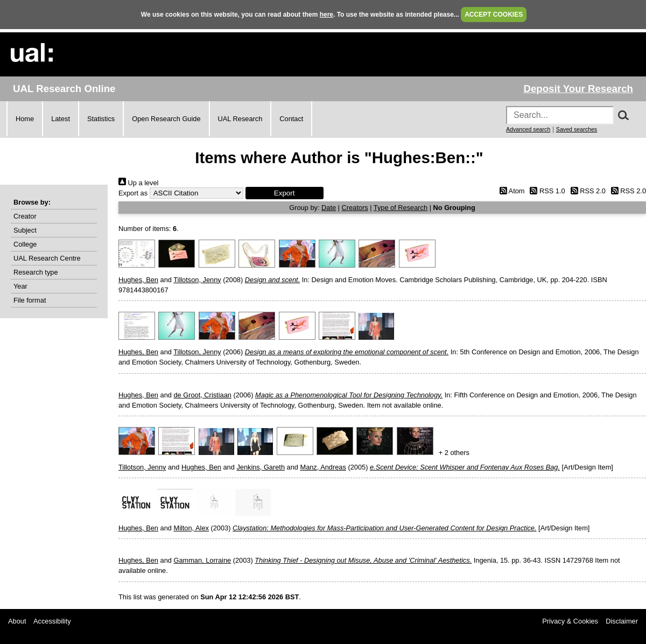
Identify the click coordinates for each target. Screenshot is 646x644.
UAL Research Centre (47, 258)
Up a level (138, 183)
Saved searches (577, 129)
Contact (291, 119)
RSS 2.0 (586, 191)
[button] (285, 193)
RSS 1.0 (546, 191)
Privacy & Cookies (570, 621)
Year (20, 286)
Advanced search (528, 129)
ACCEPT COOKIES (494, 15)
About (17, 621)
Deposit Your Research (578, 89)
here (326, 15)
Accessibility (52, 621)
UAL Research (240, 119)
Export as (133, 193)
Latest (61, 119)
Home (25, 119)
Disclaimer (622, 621)
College (25, 244)
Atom (510, 191)
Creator (25, 216)
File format (30, 300)
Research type (36, 272)
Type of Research (401, 208)
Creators (355, 208)
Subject (25, 230)
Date (329, 208)
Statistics (101, 119)
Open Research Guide (166, 119)
